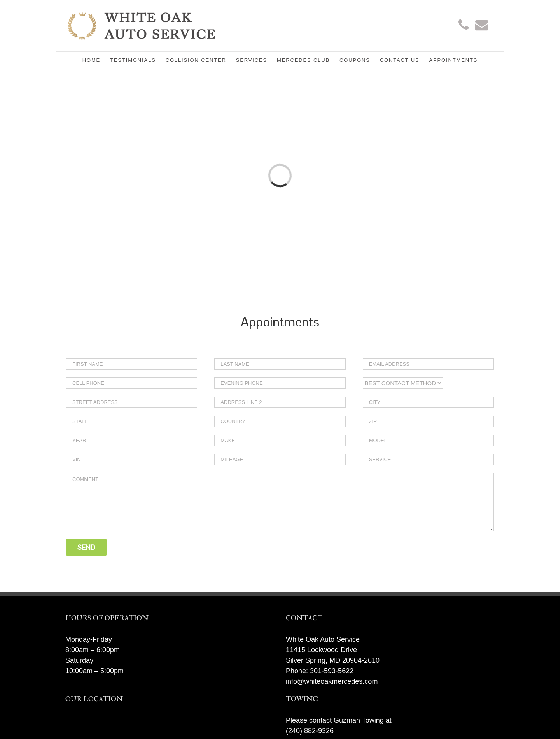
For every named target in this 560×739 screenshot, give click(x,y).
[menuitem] (96, 60)
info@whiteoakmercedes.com (332, 681)
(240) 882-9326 (310, 731)
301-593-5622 (332, 671)
